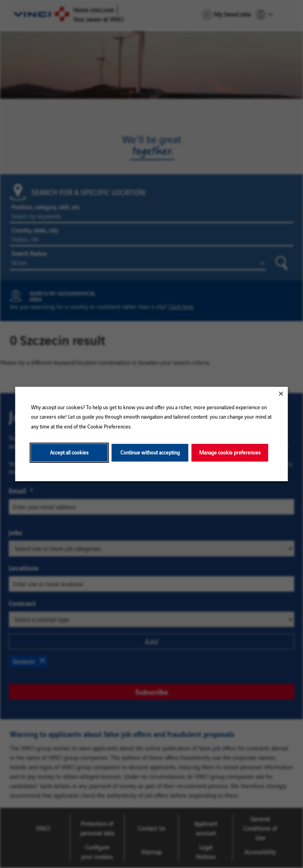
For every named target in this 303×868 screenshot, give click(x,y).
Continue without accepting (150, 452)
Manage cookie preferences (230, 452)
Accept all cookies (69, 452)
